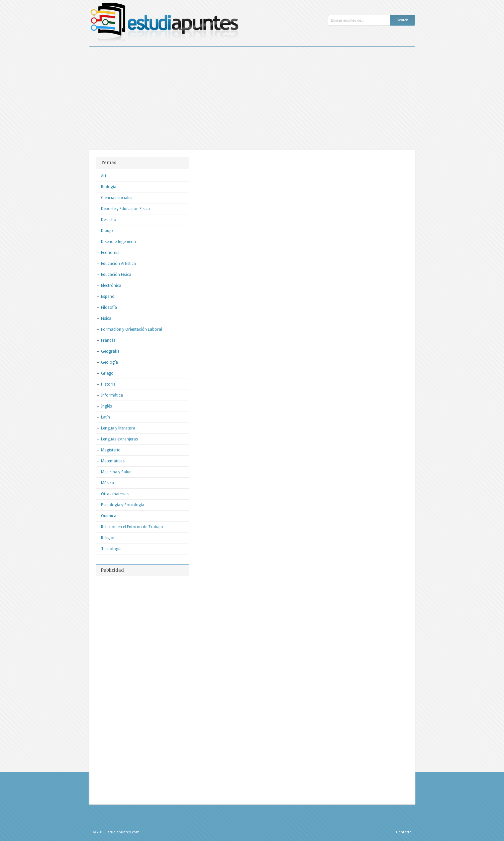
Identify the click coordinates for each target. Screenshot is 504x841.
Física (106, 318)
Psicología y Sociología (123, 505)
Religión (108, 538)
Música (107, 483)
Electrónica (111, 286)
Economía (110, 253)
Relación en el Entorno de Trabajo (132, 527)
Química (109, 516)
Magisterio (111, 450)
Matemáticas (113, 461)
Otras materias (115, 494)
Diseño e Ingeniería (118, 242)
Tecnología (111, 549)
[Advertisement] (252, 96)
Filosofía (109, 307)
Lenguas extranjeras (119, 439)
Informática (112, 395)
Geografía (110, 351)
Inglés (106, 406)
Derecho (109, 220)
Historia (108, 384)
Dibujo (107, 231)
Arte (105, 176)
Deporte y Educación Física (125, 209)
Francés (108, 340)
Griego (107, 373)
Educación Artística (118, 264)
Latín (105, 417)
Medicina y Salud (116, 472)
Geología (109, 362)
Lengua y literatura (118, 428)
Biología (109, 187)
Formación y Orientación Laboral (132, 329)
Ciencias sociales (117, 198)
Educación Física (116, 275)
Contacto (404, 832)
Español (108, 297)
